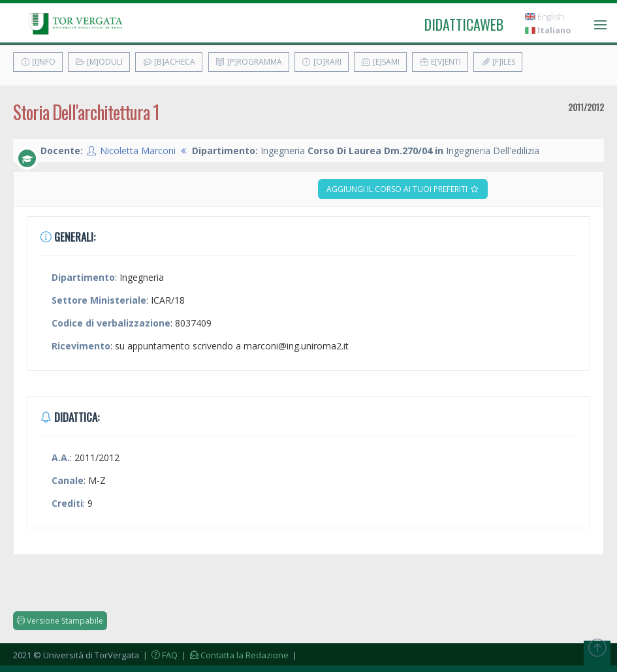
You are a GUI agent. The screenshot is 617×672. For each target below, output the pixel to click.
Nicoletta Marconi (138, 151)
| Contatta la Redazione (234, 655)
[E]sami (380, 62)
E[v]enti (440, 62)
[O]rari (322, 62)
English (545, 17)
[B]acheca (169, 62)
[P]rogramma (249, 62)
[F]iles (498, 62)
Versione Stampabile (60, 621)
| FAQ (159, 655)
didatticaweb (464, 24)
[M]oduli (99, 62)
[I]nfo (38, 62)
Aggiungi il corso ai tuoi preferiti (403, 189)
